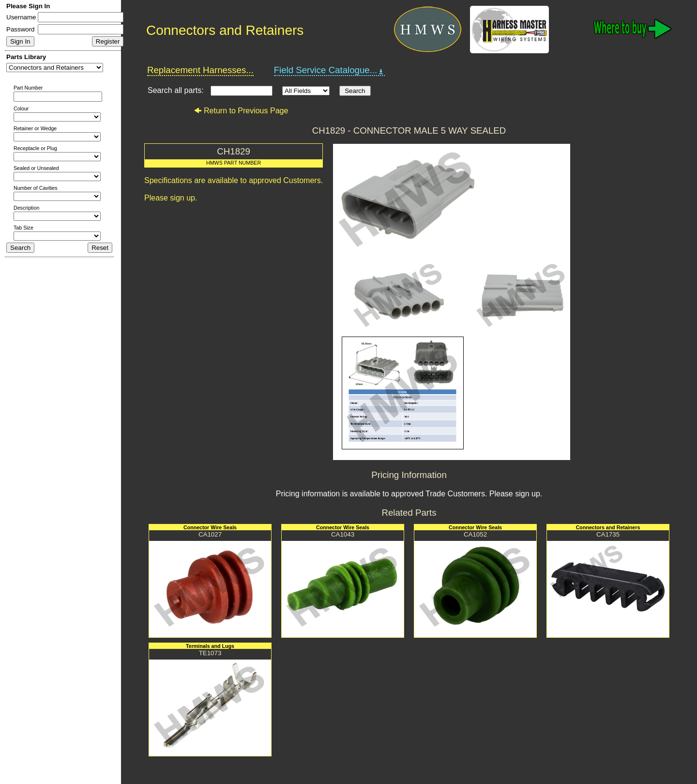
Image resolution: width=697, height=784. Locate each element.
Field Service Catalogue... (330, 70)
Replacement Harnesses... (200, 70)
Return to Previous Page (241, 111)
